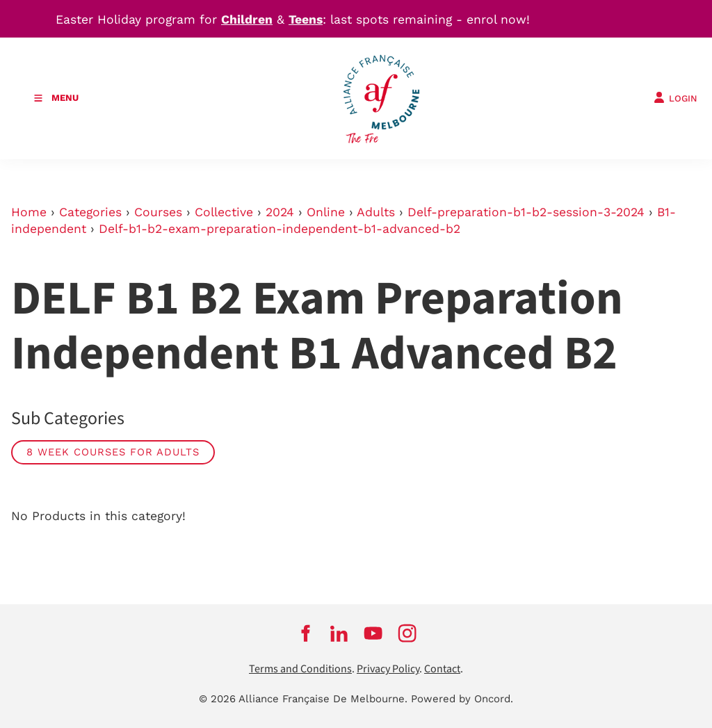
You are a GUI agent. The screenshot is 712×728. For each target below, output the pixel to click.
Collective (224, 212)
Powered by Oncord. (462, 699)
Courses (158, 212)
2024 (280, 212)
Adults (376, 212)
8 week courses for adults (113, 452)
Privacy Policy (388, 669)
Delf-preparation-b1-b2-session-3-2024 (526, 212)
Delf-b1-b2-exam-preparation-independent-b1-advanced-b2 (280, 229)
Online (326, 212)
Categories (90, 212)
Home (29, 212)
